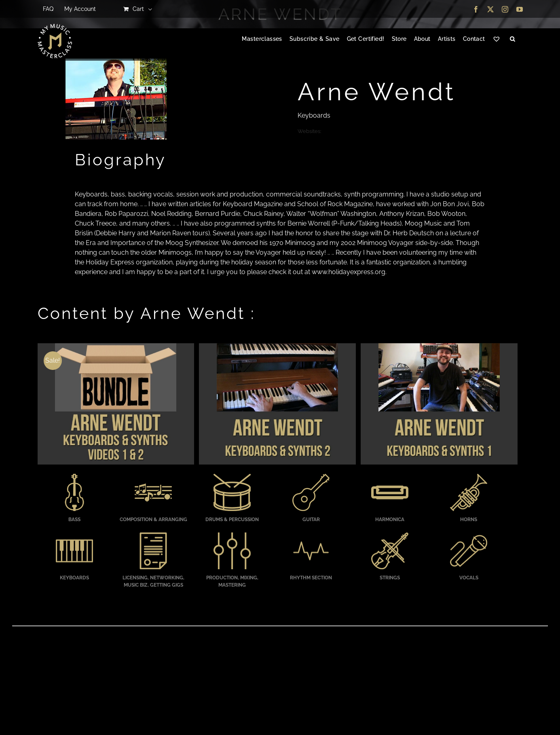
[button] (512, 39)
